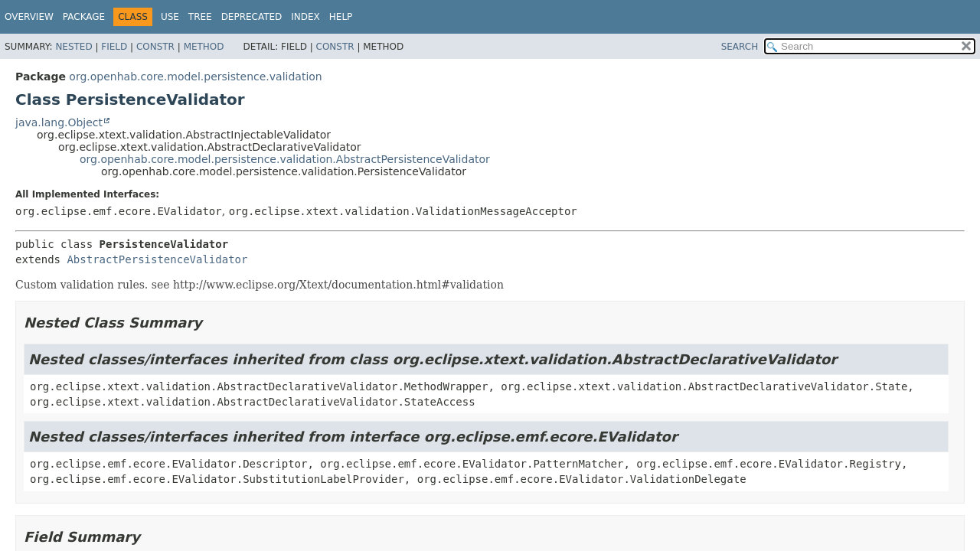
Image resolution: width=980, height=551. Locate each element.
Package (84, 17)
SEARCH (740, 47)
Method (204, 47)
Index (305, 17)
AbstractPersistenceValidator (157, 259)
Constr (155, 47)
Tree (200, 17)
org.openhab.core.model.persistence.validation (195, 77)
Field (114, 47)
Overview (29, 17)
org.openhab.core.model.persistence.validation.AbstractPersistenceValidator (285, 159)
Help (341, 17)
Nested (73, 47)
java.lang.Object (59, 122)
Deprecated (252, 17)
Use (170, 17)
